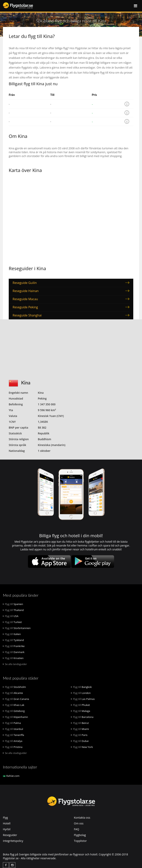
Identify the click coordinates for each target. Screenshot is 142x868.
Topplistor (80, 841)
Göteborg (14, 711)
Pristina (13, 747)
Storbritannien (17, 628)
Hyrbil (7, 829)
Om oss (79, 823)
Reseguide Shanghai (27, 315)
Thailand (13, 610)
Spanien (13, 604)
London (81, 693)
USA (11, 616)
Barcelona (82, 717)
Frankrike (14, 646)
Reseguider (10, 835)
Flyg (5, 818)
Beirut (80, 723)
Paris (79, 735)
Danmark (14, 652)
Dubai (80, 741)
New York (82, 747)
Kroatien (13, 658)
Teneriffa (13, 735)
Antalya (13, 741)
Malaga (81, 711)
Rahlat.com (11, 776)
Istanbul (13, 729)
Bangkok (81, 687)
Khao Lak (14, 705)
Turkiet (12, 622)
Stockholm (14, 687)
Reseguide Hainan (26, 291)
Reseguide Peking (25, 307)
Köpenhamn (15, 717)
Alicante (13, 693)
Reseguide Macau (25, 299)
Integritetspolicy (13, 841)
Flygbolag (80, 835)
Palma (12, 723)
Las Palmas (83, 699)
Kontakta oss (82, 818)
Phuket (80, 705)
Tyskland (13, 640)
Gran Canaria (16, 699)
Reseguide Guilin (25, 283)
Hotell (7, 823)
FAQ (77, 829)
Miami (80, 729)
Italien (12, 634)
